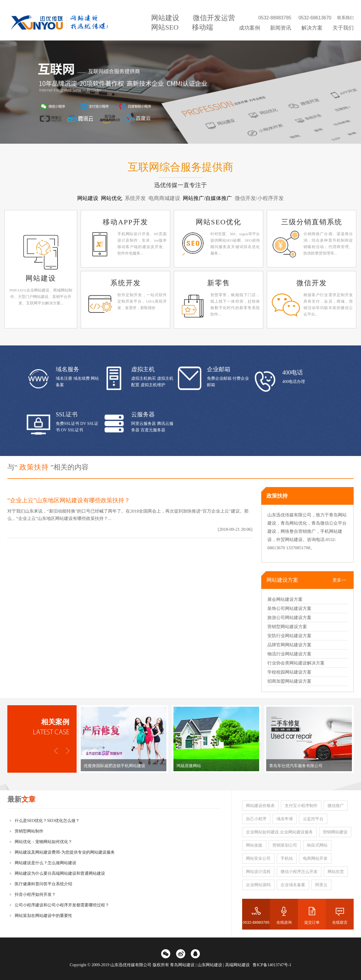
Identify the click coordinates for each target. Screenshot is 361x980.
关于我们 (343, 28)
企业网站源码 (258, 885)
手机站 (287, 858)
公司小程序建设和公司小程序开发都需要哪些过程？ (62, 905)
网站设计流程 (258, 872)
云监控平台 (313, 819)
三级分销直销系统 (312, 222)
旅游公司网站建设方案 (289, 618)
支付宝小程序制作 (301, 806)
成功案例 (249, 28)
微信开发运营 (214, 18)
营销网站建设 (335, 832)
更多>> (339, 580)
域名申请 (285, 819)
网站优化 (112, 198)
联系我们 (345, 18)
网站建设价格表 (260, 806)
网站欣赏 (336, 872)
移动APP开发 (125, 222)
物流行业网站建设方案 (289, 654)
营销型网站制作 (29, 831)
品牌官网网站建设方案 (289, 645)
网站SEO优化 (219, 222)
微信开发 (312, 283)
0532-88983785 (256, 922)
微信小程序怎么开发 (299, 872)
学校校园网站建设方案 (289, 672)
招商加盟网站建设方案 (289, 681)
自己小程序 (256, 819)
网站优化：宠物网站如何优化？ (43, 842)
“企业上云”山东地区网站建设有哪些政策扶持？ (69, 500)
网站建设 (165, 18)
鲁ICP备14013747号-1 (272, 965)
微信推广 (336, 806)
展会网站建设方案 (285, 599)
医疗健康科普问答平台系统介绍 (43, 884)
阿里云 (321, 885)
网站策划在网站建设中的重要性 (43, 916)
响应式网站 (317, 845)
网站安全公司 (258, 858)
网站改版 (254, 845)
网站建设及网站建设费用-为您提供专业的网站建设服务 (65, 852)
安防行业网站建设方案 (289, 636)
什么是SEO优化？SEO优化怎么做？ (47, 821)
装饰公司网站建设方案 (289, 608)
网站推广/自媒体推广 (208, 198)
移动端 (203, 27)
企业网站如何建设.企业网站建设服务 (279, 832)
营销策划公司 (285, 845)
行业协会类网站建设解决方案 (296, 663)
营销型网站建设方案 (287, 627)
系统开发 (126, 283)
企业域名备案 (293, 885)
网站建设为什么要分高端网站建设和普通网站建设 (60, 873)
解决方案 (312, 28)
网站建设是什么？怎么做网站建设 (45, 863)
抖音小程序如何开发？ (35, 895)
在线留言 (340, 922)
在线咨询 (284, 922)
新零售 (219, 283)
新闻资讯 (281, 28)
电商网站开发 (315, 858)
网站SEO (165, 27)
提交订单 (312, 922)
